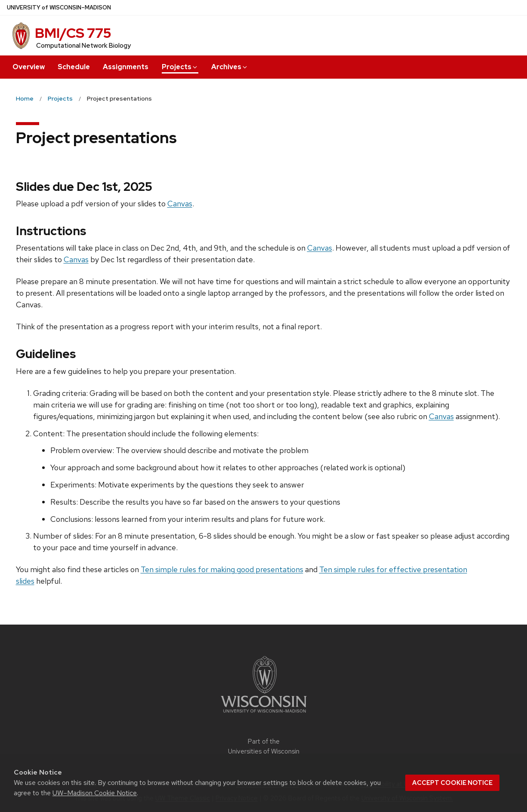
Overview (29, 67)
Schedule (74, 67)
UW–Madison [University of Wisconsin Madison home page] (59, 8)
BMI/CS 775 (73, 33)
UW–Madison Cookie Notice (95, 793)
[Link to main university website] (264, 714)
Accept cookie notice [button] (452, 783)
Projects (180, 67)
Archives (230, 67)
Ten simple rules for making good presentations (222, 569)
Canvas (180, 204)
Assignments (126, 67)
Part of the (264, 746)
